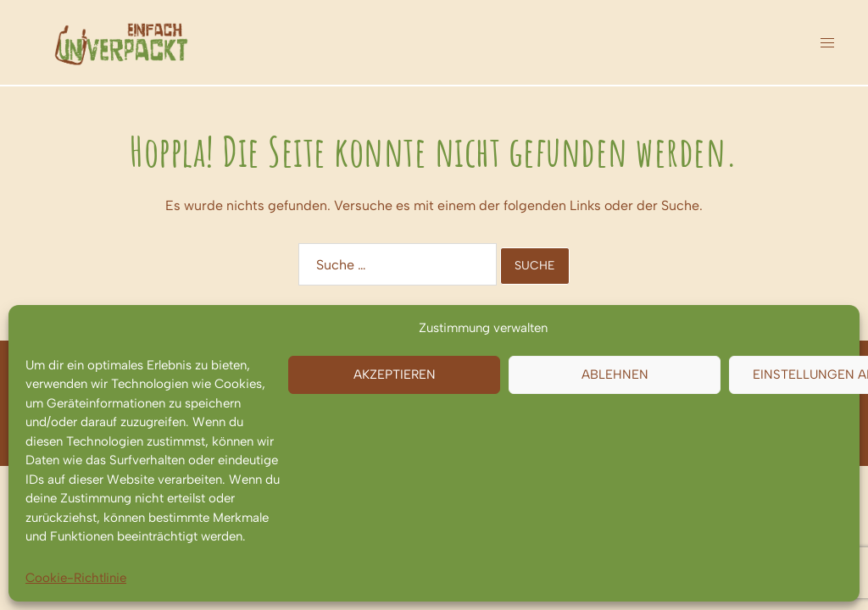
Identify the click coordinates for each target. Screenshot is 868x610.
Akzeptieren (395, 374)
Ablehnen (615, 374)
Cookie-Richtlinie (76, 578)
